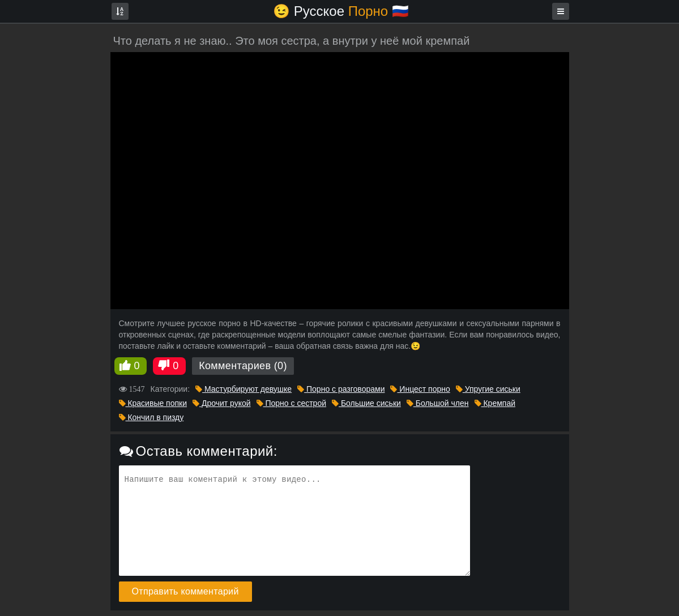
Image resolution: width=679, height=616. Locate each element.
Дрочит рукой (222, 403)
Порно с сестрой (291, 403)
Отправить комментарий (185, 591)
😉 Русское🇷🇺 (341, 11)
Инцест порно (420, 389)
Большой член (438, 403)
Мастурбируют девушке (244, 389)
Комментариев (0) (243, 366)
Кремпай (495, 403)
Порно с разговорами (341, 389)
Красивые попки (153, 403)
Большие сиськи (366, 403)
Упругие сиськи (488, 389)
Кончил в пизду (151, 417)
